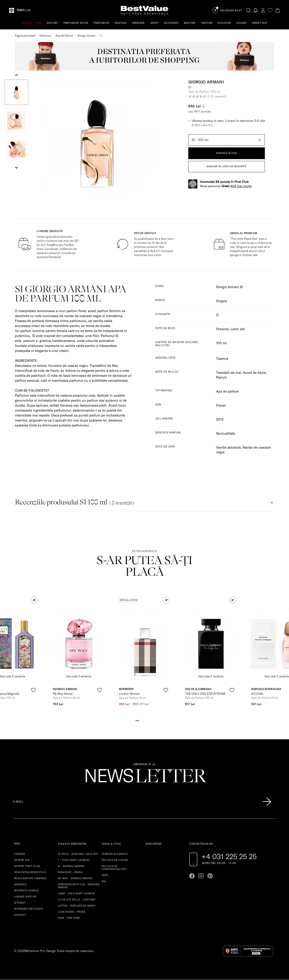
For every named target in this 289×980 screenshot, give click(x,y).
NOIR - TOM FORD (69, 918)
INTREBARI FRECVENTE (29, 909)
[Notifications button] (256, 10)
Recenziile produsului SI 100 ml (74, 502)
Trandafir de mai (229, 373)
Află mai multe (241, 186)
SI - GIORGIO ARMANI (71, 866)
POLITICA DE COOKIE (115, 860)
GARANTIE (20, 884)
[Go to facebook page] (192, 876)
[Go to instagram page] (201, 876)
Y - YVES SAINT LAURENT (74, 860)
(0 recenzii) (218, 96)
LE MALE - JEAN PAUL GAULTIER (78, 854)
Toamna (222, 359)
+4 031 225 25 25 (229, 856)
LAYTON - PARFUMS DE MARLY (77, 906)
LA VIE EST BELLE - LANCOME (77, 900)
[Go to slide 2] (141, 720)
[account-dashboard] (263, 10)
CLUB (24, 10)
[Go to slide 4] (148, 720)
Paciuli (221, 377)
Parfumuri (45, 36)
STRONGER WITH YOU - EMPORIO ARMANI (79, 886)
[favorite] (270, 10)
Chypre (221, 301)
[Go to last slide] (16, 75)
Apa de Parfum (64, 36)
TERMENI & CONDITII (115, 854)
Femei (221, 405)
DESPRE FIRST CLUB (27, 866)
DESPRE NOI (22, 860)
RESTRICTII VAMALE (27, 890)
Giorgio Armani (86, 36)
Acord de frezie (254, 373)
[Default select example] (227, 140)
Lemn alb (238, 329)
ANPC (105, 875)
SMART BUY (260, 23)
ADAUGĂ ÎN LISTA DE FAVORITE (226, 166)
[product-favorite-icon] (34, 690)
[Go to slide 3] (144, 720)
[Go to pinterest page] (210, 876)
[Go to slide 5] (152, 720)
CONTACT (20, 915)
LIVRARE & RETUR (25, 897)
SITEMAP (20, 903)
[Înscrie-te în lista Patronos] (267, 802)
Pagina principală (25, 36)
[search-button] (249, 10)
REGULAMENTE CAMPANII (30, 878)
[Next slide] (16, 167)
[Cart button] (277, 10)
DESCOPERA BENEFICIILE (30, 872)
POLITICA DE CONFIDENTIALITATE (114, 868)
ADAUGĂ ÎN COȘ (226, 153)
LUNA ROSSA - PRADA (72, 912)
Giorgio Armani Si (229, 287)
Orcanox (222, 329)
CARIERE (20, 854)
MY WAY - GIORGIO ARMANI (75, 878)
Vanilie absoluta (228, 447)
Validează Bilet (231, 11)
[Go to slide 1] (137, 720)
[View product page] (79, 640)
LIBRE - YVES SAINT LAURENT (76, 893)
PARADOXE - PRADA (70, 872)
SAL (104, 881)
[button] (16, 92)
